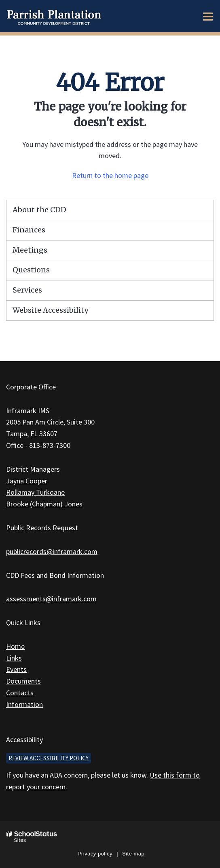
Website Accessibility (50, 310)
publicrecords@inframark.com (52, 551)
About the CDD (39, 210)
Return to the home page (110, 175)
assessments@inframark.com (51, 599)
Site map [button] (133, 854)
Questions (31, 270)
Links (14, 658)
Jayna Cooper (27, 481)
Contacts (20, 693)
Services (27, 290)
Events (16, 669)
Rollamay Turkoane (35, 492)
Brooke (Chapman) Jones (44, 504)
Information (24, 704)
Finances (29, 230)
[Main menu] (208, 16)
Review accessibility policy (49, 758)
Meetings (30, 250)
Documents (23, 681)
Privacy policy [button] (95, 854)
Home (15, 646)
